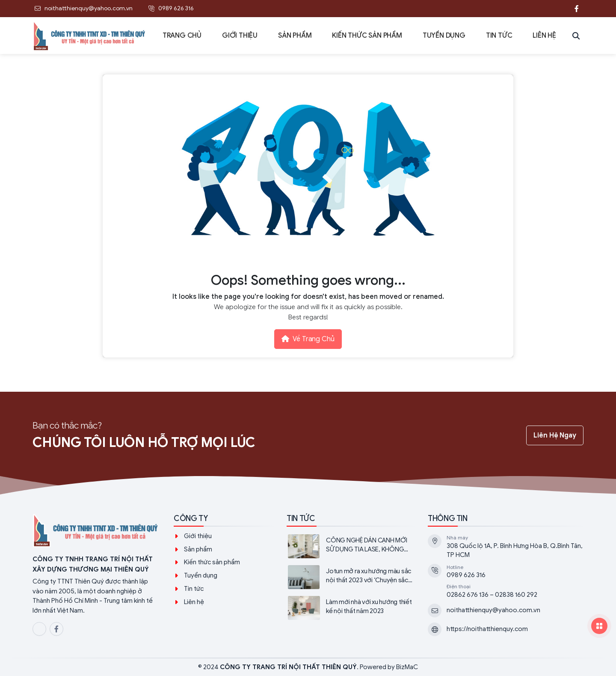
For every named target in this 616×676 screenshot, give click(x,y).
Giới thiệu (198, 536)
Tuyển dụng (201, 575)
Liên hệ (194, 602)
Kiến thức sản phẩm (212, 562)
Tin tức (194, 589)
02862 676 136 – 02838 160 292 (492, 595)
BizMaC (407, 667)
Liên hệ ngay (555, 435)
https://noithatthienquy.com (487, 629)
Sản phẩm (198, 549)
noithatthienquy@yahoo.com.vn (493, 610)
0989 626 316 (466, 575)
